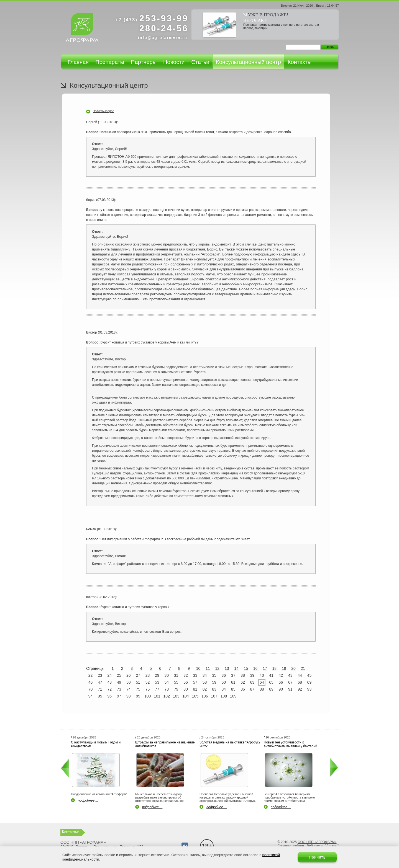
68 (300, 682)
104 (186, 696)
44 (300, 675)
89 (271, 689)
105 (195, 696)
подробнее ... (88, 800)
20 (293, 668)
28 (148, 675)
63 (252, 682)
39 (252, 675)
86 (243, 689)
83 (214, 689)
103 (176, 696)
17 (265, 668)
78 (167, 689)
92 (300, 689)
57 (195, 682)
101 (157, 696)
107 (214, 696)
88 (262, 689)
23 (100, 675)
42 (281, 675)
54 (167, 682)
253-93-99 (152, 18)
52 (148, 682)
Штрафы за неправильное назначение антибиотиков (165, 744)
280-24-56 (164, 28)
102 (167, 696)
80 (186, 689)
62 (243, 682)
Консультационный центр (248, 62)
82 (205, 689)
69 (310, 682)
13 (227, 668)
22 (91, 675)
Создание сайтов (291, 846)
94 (91, 696)
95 (100, 696)
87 (252, 689)
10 (198, 668)
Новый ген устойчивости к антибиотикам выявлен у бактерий (291, 744)
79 (176, 689)
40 (262, 675)
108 (224, 696)
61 (233, 682)
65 (271, 682)
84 (224, 689)
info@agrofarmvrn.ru (163, 38)
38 (243, 675)
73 (119, 689)
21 (303, 668)
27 (138, 675)
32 (186, 675)
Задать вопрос (104, 111)
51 (138, 682)
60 (224, 682)
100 (148, 696)
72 (109, 689)
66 (281, 682)
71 (100, 689)
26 (129, 675)
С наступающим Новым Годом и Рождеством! (96, 744)
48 (109, 682)
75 (138, 689)
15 (246, 668)
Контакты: (70, 832)
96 (109, 696)
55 (176, 682)
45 (310, 675)
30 (167, 675)
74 (129, 689)
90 (281, 689)
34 (205, 675)
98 (129, 696)
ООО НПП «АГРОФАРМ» (317, 842)
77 (157, 689)
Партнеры (144, 62)
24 (109, 675)
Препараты (110, 62)
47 (100, 682)
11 (208, 668)
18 (275, 668)
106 (205, 696)
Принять (317, 857)
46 (91, 682)
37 (233, 675)
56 (186, 682)
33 (195, 675)
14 (236, 668)
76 (148, 689)
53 (157, 682)
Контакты (300, 62)
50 (129, 682)
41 (271, 675)
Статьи (200, 62)
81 (195, 689)
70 (91, 689)
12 (217, 668)
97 (119, 696)
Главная (78, 62)
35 (214, 675)
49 (119, 682)
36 (224, 675)
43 (290, 675)
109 (233, 696)
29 (157, 675)
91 (290, 689)
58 (205, 682)
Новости (174, 62)
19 (284, 668)
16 (255, 668)
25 (119, 675)
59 (214, 682)
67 (290, 682)
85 (233, 689)
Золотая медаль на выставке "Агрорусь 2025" (230, 744)
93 (310, 689)
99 (138, 696)
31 (176, 675)
